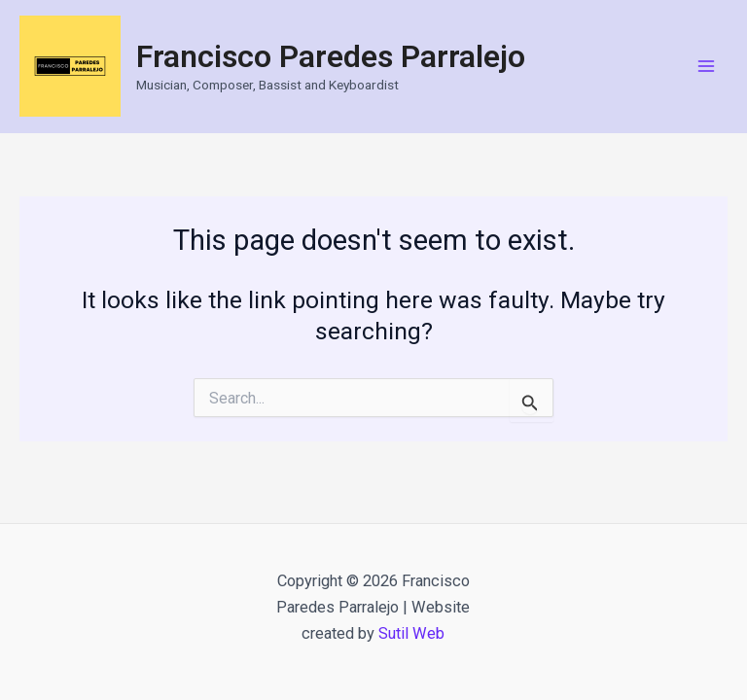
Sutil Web (411, 633)
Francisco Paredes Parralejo (331, 56)
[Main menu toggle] (706, 67)
